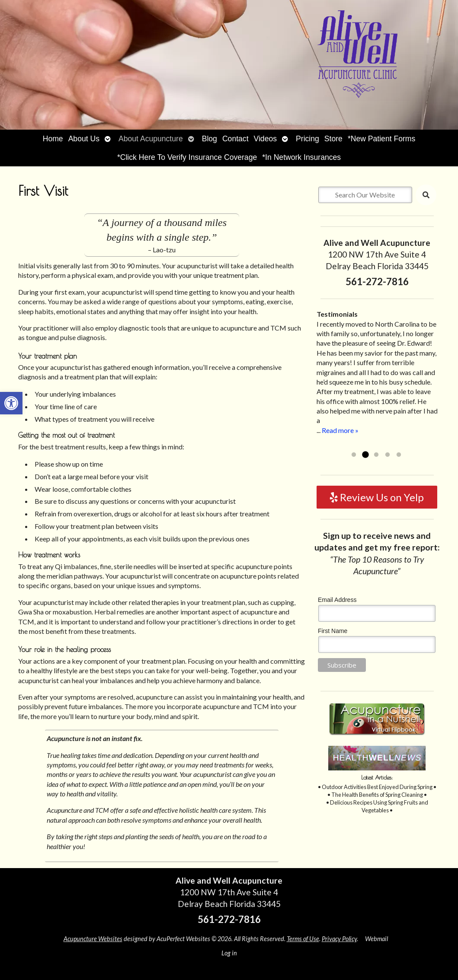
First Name (333, 631)
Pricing (307, 139)
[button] (11, 403)
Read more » (340, 430)
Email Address (337, 600)
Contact (235, 139)
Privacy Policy (339, 939)
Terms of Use (303, 939)
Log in (229, 953)
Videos (265, 139)
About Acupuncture (151, 139)
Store (333, 139)
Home (53, 139)
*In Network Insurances (301, 157)
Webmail (376, 939)
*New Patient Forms (381, 139)
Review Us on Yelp (377, 497)
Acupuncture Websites (93, 939)
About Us (84, 139)
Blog (210, 139)
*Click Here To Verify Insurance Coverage (187, 157)
